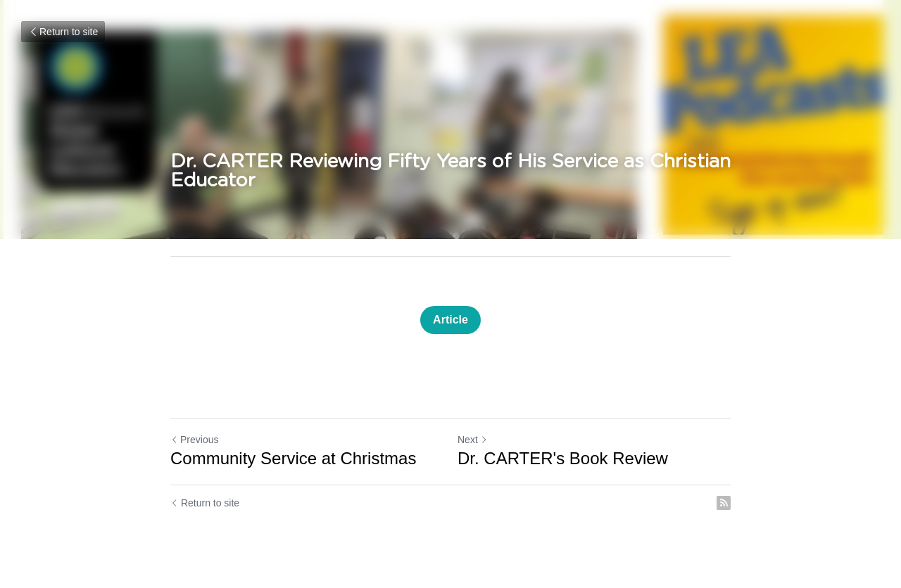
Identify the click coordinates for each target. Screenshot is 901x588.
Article (450, 320)
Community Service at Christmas (293, 458)
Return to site (63, 32)
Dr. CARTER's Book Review (563, 458)
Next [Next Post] (473, 440)
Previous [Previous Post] (194, 440)
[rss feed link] (724, 503)
